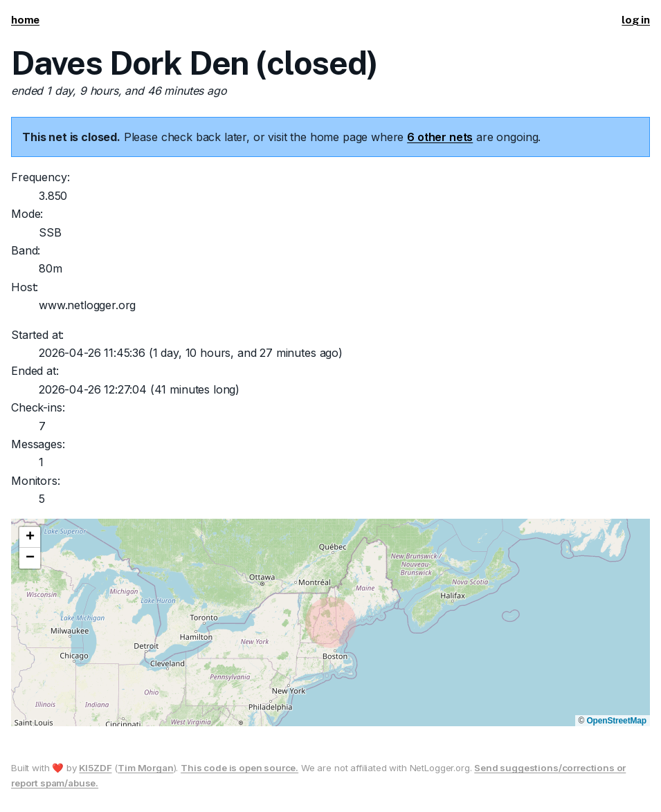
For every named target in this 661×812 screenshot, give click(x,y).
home (25, 20)
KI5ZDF (95, 768)
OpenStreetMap (616, 721)
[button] (30, 537)
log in (636, 20)
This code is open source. (239, 768)
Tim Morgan (145, 768)
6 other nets (440, 137)
